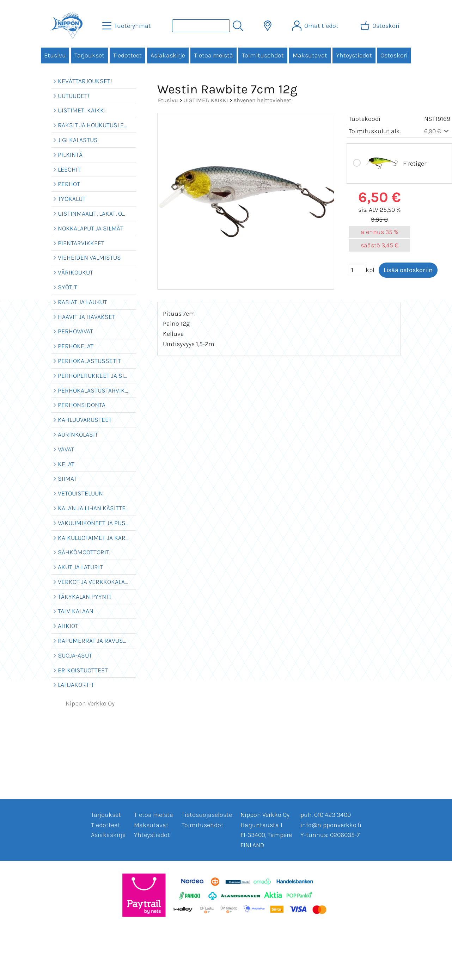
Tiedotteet (127, 55)
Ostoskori (394, 55)
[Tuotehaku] (201, 26)
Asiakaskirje (168, 55)
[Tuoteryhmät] (127, 26)
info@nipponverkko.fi (331, 825)
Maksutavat (310, 55)
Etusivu (55, 55)
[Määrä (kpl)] (356, 270)
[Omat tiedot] (316, 26)
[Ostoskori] (381, 26)
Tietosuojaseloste (207, 815)
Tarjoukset (89, 55)
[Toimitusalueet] (268, 26)
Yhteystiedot (354, 55)
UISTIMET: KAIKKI (206, 100)
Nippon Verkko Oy (90, 703)
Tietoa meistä (213, 55)
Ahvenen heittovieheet (262, 100)
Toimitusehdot (263, 55)
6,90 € (437, 131)
